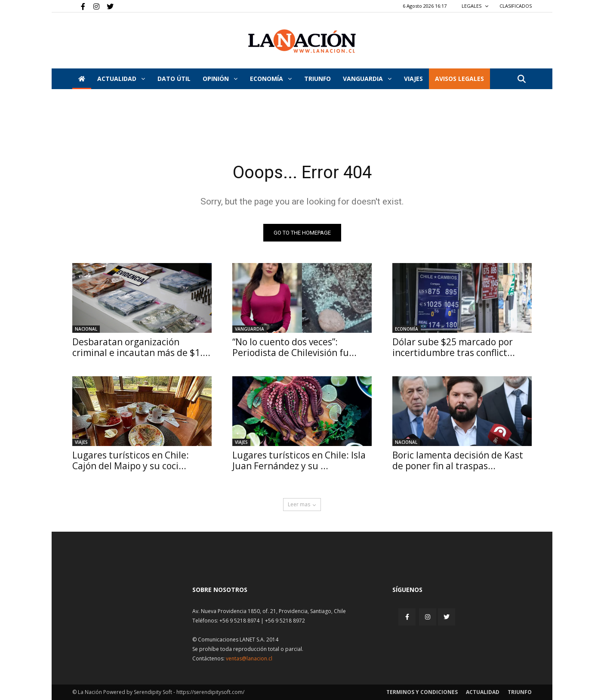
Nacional (86, 329)
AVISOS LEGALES (459, 79)
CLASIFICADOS (516, 6)
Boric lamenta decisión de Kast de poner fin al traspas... (458, 460)
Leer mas (302, 504)
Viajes (81, 442)
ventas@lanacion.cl (249, 658)
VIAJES (413, 79)
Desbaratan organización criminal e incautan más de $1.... (141, 347)
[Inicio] (82, 79)
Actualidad (121, 79)
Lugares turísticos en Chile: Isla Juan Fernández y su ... (299, 460)
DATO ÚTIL (174, 79)
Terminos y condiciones (422, 692)
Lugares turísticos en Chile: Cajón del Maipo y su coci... (131, 460)
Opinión (220, 79)
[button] (521, 79)
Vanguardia (367, 79)
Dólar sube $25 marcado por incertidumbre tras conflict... (454, 347)
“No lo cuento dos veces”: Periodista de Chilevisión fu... (294, 347)
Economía (271, 79)
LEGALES (475, 6)
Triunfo (317, 79)
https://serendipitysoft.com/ (210, 692)
